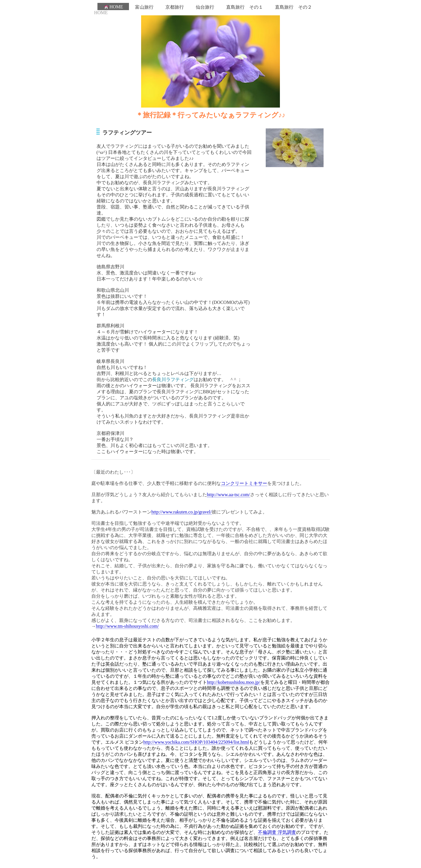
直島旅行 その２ (293, 7)
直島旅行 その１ (245, 7)
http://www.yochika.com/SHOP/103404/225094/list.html (196, 742)
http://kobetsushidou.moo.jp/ (234, 682)
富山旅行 (144, 7)
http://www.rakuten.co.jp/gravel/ (182, 512)
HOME (113, 7)
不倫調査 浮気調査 (277, 832)
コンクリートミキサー (244, 483)
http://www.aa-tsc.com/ (229, 495)
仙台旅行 (205, 7)
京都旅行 (175, 7)
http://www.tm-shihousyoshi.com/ (128, 626)
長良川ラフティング (173, 379)
